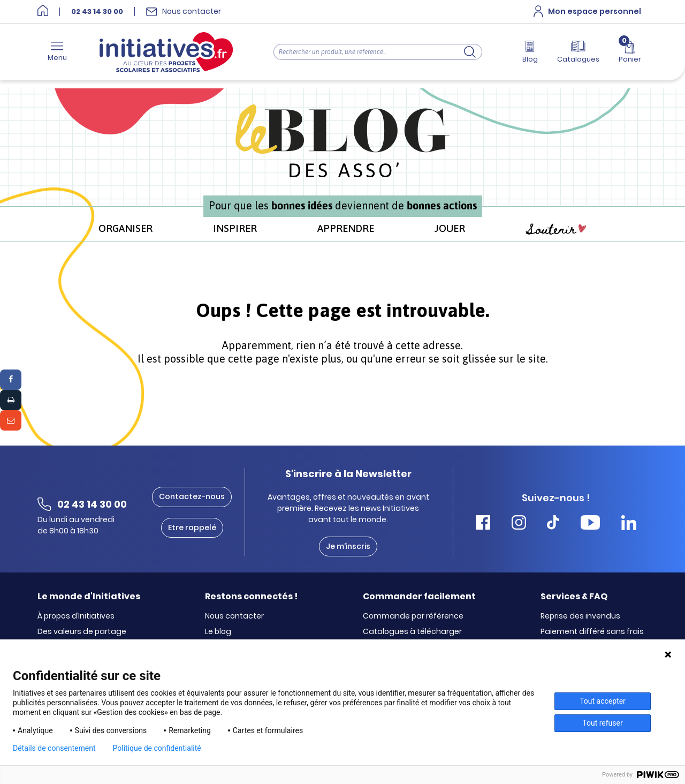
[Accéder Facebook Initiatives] (483, 524)
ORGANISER (125, 228)
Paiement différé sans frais (592, 632)
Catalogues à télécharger (412, 632)
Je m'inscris (348, 546)
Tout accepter (603, 701)
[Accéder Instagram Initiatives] (519, 524)
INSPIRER (235, 228)
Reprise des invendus (580, 616)
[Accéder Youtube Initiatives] (590, 524)
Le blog (218, 632)
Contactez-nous (192, 496)
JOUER (450, 228)
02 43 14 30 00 (97, 12)
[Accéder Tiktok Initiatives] (553, 524)
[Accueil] (43, 12)
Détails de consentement (54, 748)
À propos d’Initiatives (76, 616)
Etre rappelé (192, 527)
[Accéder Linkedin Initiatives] (629, 524)
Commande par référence (413, 616)
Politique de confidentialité (157, 748)
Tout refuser (602, 723)
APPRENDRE (346, 228)
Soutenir (556, 229)
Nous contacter (234, 616)
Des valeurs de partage (82, 632)
